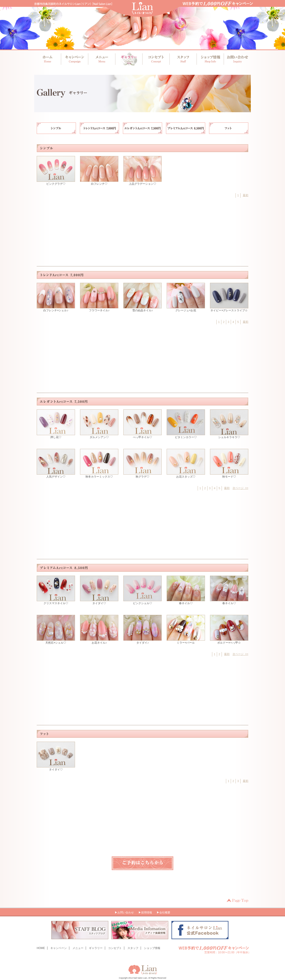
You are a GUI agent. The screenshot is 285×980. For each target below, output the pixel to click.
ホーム (48, 59)
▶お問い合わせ (124, 912)
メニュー (102, 59)
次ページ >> (240, 488)
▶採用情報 (145, 912)
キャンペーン (75, 59)
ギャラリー (128, 59)
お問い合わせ (236, 59)
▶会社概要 (163, 912)
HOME (41, 948)
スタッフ (182, 59)
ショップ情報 (209, 59)
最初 (246, 195)
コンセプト (155, 59)
